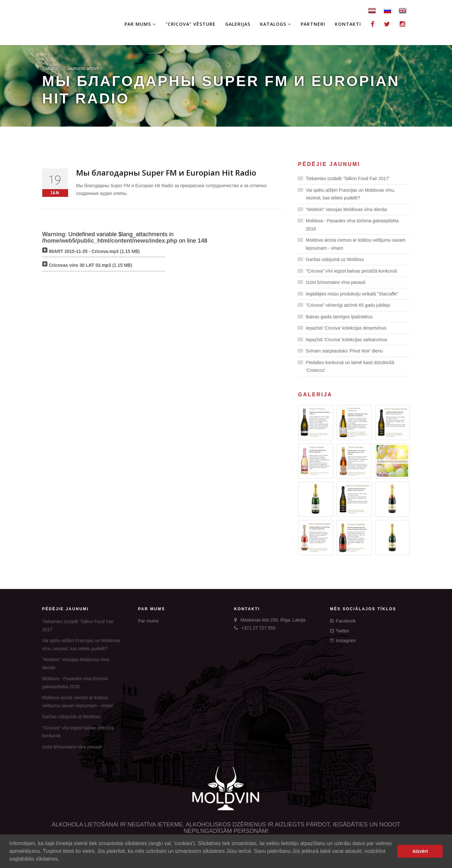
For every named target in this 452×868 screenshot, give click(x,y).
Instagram (343, 641)
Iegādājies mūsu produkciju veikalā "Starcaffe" (348, 294)
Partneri (313, 24)
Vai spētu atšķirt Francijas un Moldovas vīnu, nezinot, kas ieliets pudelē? (347, 193)
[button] (62, 860)
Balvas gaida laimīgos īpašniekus (335, 317)
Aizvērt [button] (420, 851)
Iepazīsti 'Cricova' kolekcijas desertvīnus (342, 328)
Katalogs (276, 24)
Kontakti (348, 24)
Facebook (343, 621)
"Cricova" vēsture (191, 24)
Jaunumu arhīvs (83, 68)
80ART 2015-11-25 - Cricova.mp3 (84, 251)
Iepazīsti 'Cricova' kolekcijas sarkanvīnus (343, 340)
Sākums (50, 68)
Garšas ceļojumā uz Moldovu (331, 259)
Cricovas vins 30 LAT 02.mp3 (80, 265)
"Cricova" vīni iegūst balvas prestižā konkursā (347, 271)
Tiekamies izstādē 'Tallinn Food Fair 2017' (344, 178)
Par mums (140, 24)
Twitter (340, 631)
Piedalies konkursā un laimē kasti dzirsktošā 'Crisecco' (346, 366)
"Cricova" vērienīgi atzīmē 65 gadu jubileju (344, 305)
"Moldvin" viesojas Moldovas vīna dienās (343, 209)
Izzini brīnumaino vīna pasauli (332, 282)
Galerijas (238, 24)
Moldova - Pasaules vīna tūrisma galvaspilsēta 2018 (348, 224)
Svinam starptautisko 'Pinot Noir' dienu (341, 351)
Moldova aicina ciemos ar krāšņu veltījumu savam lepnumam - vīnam (352, 243)
